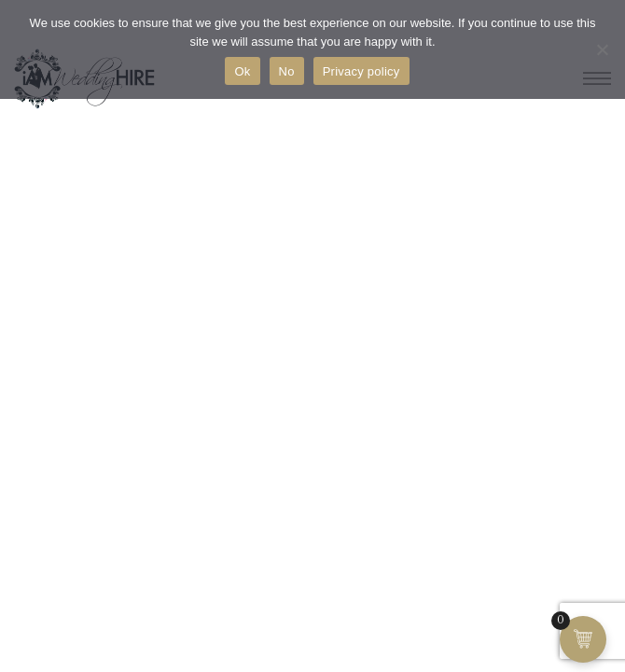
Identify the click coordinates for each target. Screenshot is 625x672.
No (287, 71)
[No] (602, 49)
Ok (242, 71)
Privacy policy (361, 71)
